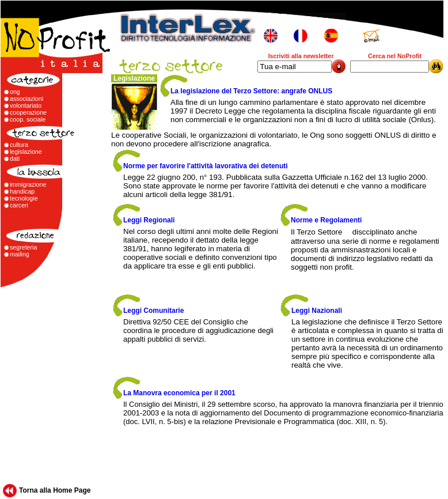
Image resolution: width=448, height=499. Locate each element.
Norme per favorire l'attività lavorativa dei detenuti (206, 166)
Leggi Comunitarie (153, 311)
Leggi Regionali (149, 220)
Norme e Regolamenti (326, 220)
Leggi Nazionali (317, 311)
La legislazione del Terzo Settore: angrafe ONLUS (251, 91)
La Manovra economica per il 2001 (179, 393)
